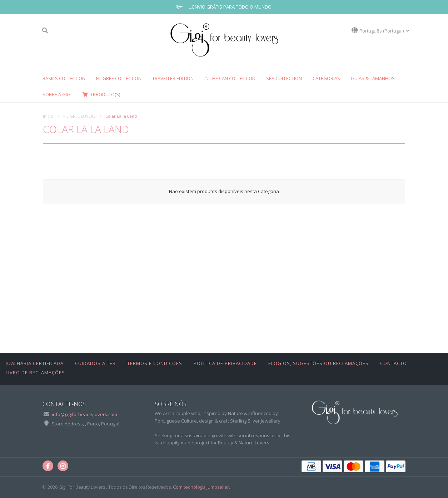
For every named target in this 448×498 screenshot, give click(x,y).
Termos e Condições (155, 363)
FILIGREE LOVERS (79, 116)
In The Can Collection (230, 78)
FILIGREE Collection (119, 78)
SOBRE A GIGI (57, 94)
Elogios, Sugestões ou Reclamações (318, 363)
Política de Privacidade (225, 363)
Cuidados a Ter (95, 363)
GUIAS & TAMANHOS (373, 78)
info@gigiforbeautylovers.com (84, 414)
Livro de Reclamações (35, 373)
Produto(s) (101, 94)
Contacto (394, 363)
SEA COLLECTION (284, 78)
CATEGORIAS (326, 78)
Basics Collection (64, 78)
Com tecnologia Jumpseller (201, 487)
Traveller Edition (173, 78)
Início (48, 116)
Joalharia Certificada (35, 363)
